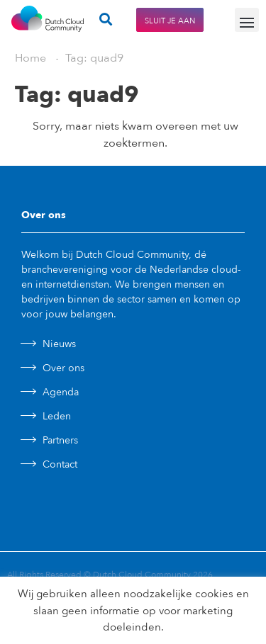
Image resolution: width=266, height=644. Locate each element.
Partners (60, 440)
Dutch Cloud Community (142, 575)
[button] (247, 20)
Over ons (63, 368)
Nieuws (59, 344)
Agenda (61, 392)
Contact (60, 464)
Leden (57, 416)
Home (31, 58)
